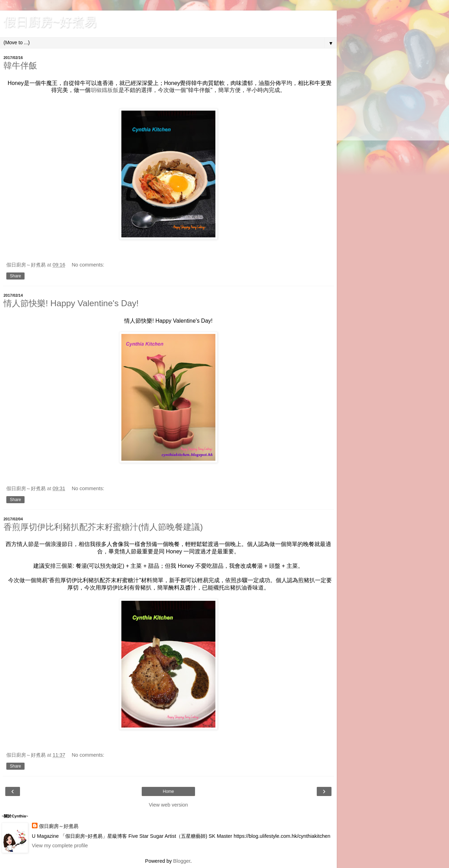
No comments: (88, 265)
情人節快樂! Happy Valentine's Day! (71, 303)
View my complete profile (60, 846)
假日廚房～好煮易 (59, 826)
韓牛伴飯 (20, 65)
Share (15, 276)
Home (168, 791)
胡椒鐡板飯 (105, 90)
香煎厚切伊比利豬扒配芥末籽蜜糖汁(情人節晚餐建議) (103, 527)
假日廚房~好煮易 (50, 22)
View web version (168, 805)
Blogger (182, 861)
